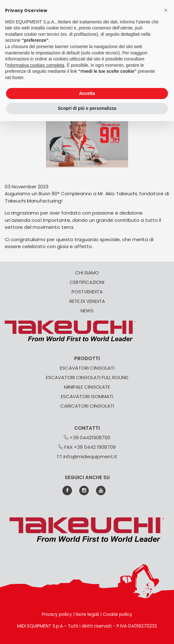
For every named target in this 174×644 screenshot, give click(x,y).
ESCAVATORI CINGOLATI (87, 368)
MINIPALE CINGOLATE (87, 387)
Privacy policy (57, 614)
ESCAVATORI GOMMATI (87, 396)
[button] (166, 10)
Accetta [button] (87, 93)
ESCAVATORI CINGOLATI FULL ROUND (87, 377)
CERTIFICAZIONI (87, 282)
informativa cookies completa (36, 65)
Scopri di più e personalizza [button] (87, 108)
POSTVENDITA (87, 292)
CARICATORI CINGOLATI (87, 406)
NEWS (87, 311)
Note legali (87, 614)
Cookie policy (117, 614)
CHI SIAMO (87, 273)
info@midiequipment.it (87, 456)
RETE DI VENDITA (87, 301)
